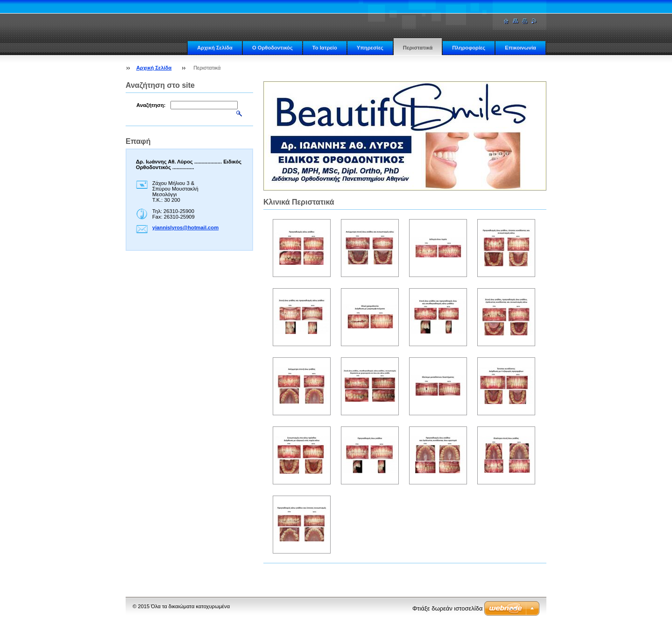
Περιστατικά (418, 48)
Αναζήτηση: (151, 105)
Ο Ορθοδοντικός (272, 48)
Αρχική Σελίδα (215, 48)
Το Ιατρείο (325, 48)
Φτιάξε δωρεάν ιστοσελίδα (447, 608)
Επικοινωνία (520, 48)
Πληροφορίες (469, 48)
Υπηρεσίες (370, 48)
